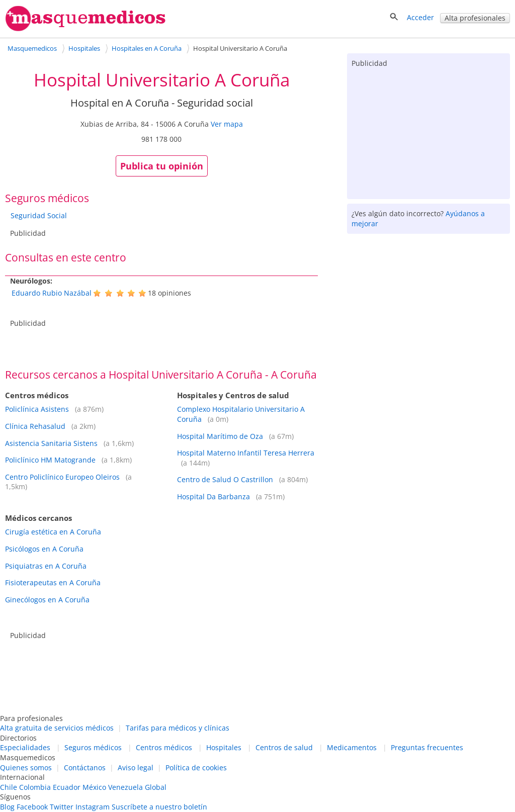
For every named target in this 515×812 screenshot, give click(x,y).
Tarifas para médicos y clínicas (178, 728)
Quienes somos (26, 768)
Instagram (93, 807)
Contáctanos (85, 768)
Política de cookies (196, 768)
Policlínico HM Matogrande (50, 460)
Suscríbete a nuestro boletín (159, 807)
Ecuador (67, 787)
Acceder (420, 17)
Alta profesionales (475, 18)
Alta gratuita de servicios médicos (57, 728)
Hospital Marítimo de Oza (220, 436)
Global (156, 787)
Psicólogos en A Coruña (44, 549)
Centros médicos (164, 747)
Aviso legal (136, 768)
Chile (9, 787)
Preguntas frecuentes (427, 747)
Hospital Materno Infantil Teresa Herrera (246, 453)
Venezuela (125, 787)
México (94, 787)
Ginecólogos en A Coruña (47, 600)
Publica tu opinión (162, 166)
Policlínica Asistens (37, 409)
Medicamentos (352, 747)
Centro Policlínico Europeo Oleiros (62, 477)
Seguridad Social (39, 215)
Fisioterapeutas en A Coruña (53, 582)
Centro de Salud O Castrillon (225, 479)
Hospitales (224, 747)
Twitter (62, 807)
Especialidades (25, 747)
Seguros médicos (93, 747)
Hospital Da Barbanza (213, 497)
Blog (7, 807)
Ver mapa (227, 124)
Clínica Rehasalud (35, 426)
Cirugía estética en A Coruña (53, 532)
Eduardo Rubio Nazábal (52, 293)
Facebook (32, 807)
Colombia (35, 787)
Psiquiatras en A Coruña (46, 566)
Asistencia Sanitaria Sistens (51, 443)
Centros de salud (284, 747)
